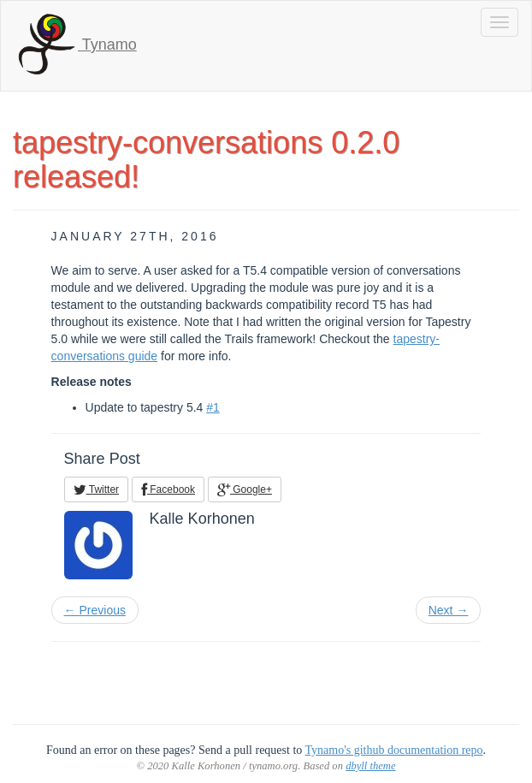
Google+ (245, 489)
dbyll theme (370, 766)
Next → (449, 610)
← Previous (95, 610)
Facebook (168, 489)
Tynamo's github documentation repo (394, 750)
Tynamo (75, 46)
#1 (213, 407)
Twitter (96, 489)
